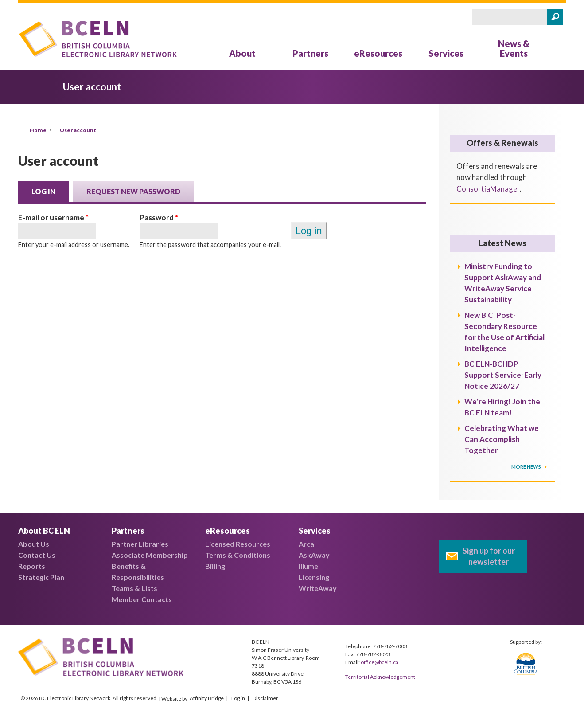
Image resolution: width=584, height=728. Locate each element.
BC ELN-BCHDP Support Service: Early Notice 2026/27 (503, 375)
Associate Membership (150, 555)
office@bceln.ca (380, 662)
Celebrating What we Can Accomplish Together (502, 439)
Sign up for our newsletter (489, 556)
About (242, 53)
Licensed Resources (238, 544)
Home (38, 130)
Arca (306, 544)
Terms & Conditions (238, 555)
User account (78, 130)
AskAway (314, 555)
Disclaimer (265, 698)
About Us (34, 544)
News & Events (514, 48)
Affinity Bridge (207, 698)
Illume (308, 566)
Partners (310, 53)
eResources (378, 53)
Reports (32, 566)
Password (159, 217)
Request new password (133, 191)
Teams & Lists (134, 588)
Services (446, 53)
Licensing (314, 577)
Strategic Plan (41, 577)
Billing (215, 566)
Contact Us (37, 555)
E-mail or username (53, 217)
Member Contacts (142, 599)
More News (527, 467)
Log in (50, 191)
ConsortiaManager (488, 189)
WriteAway (318, 588)
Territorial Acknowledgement (380, 677)
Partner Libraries (140, 544)
